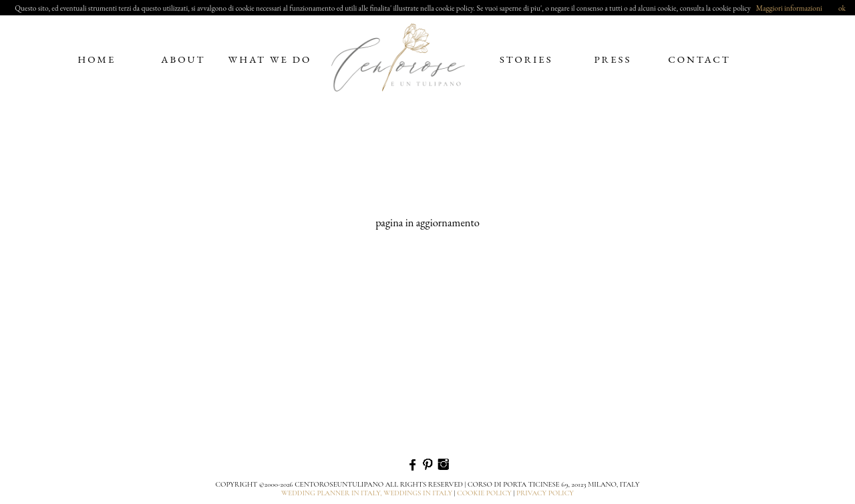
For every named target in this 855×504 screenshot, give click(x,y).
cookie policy (484, 493)
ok (842, 8)
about (183, 59)
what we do (270, 59)
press (613, 59)
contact (699, 59)
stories (526, 59)
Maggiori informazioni (789, 8)
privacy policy (545, 493)
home (97, 59)
